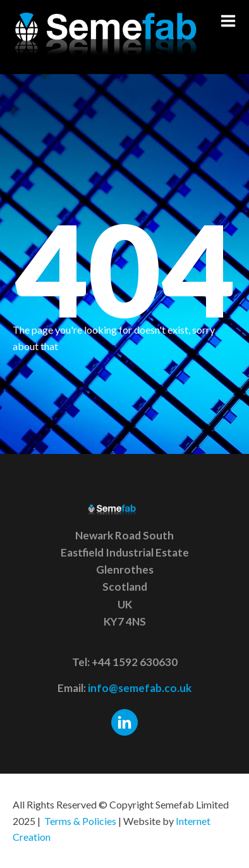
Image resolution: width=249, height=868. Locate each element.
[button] (228, 21)
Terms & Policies (80, 821)
